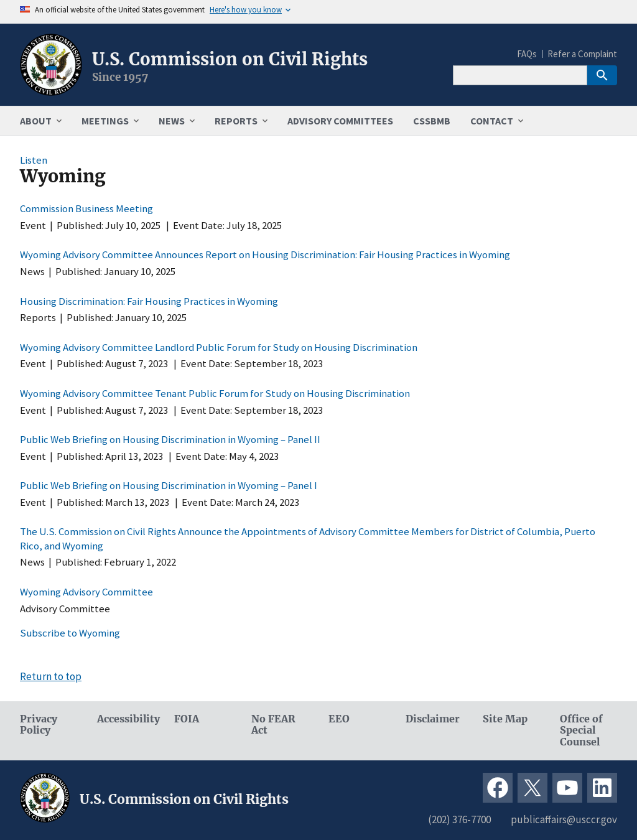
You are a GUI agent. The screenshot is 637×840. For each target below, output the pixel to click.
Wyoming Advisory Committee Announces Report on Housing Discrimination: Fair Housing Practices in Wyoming (265, 254)
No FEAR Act (273, 725)
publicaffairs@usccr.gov (564, 819)
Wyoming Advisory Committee (86, 592)
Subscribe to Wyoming (70, 633)
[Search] (520, 75)
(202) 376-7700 (459, 819)
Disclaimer (433, 719)
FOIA (187, 719)
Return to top (51, 676)
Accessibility (126, 719)
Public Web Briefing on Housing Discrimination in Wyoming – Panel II (170, 439)
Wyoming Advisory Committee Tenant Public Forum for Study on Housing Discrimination (215, 393)
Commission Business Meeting (86, 208)
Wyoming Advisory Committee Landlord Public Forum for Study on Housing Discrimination (219, 347)
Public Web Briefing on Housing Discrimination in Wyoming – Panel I (169, 485)
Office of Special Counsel (581, 731)
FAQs (527, 54)
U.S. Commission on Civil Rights (230, 59)
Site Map (505, 719)
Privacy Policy (39, 725)
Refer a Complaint (582, 54)
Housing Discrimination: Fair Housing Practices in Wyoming (149, 301)
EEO (339, 719)
